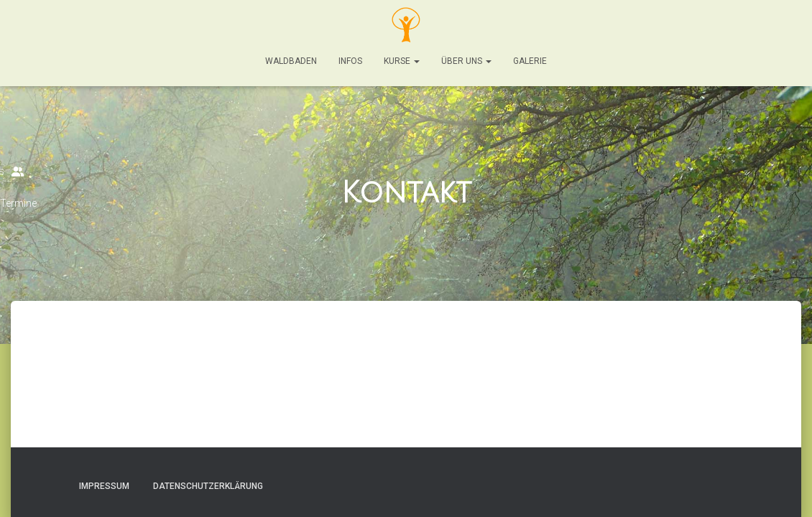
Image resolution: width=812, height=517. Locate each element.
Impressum (104, 486)
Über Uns (466, 61)
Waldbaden (291, 61)
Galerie (530, 61)
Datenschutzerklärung (208, 486)
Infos (350, 61)
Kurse (402, 61)
